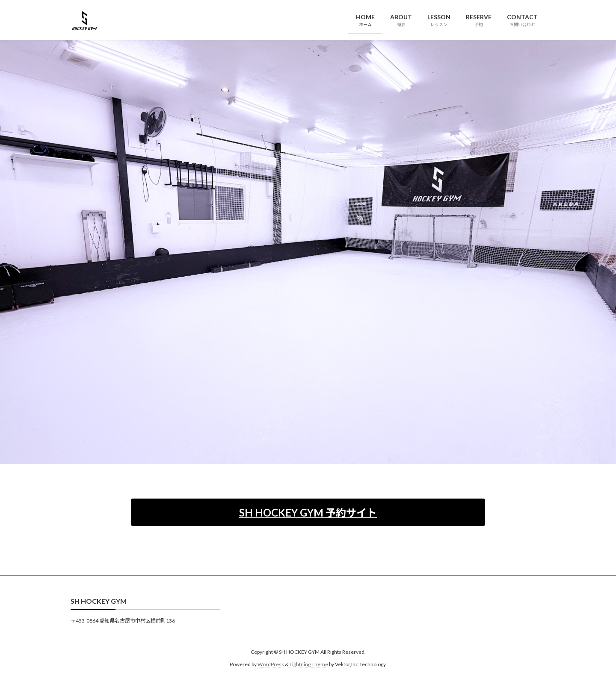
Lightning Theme (309, 664)
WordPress (271, 664)
